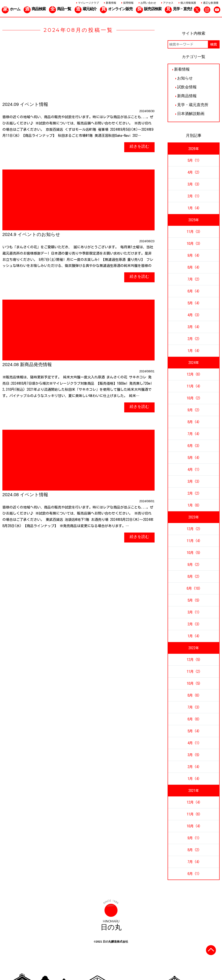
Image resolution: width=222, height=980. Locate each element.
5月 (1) (194, 160)
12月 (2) (194, 529)
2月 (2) (194, 339)
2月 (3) (194, 624)
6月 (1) (194, 874)
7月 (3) (194, 707)
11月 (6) (194, 814)
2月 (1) (194, 196)
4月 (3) (194, 315)
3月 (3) (194, 184)
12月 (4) (194, 802)
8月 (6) (194, 695)
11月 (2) (194, 672)
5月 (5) (194, 600)
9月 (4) (194, 255)
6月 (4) (194, 291)
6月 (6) (194, 719)
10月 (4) (194, 826)
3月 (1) (194, 612)
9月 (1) (194, 838)
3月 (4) (194, 327)
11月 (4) (194, 386)
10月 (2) (194, 398)
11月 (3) (194, 232)
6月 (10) (194, 588)
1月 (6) (194, 505)
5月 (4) (194, 303)
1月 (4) (194, 208)
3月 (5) (194, 755)
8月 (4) (194, 267)
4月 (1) (194, 470)
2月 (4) (194, 767)
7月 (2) (194, 279)
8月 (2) (194, 576)
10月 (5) (194, 553)
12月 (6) (194, 374)
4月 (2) (194, 172)
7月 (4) (194, 434)
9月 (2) (194, 410)
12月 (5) (194, 660)
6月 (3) (194, 446)
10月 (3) (194, 244)
